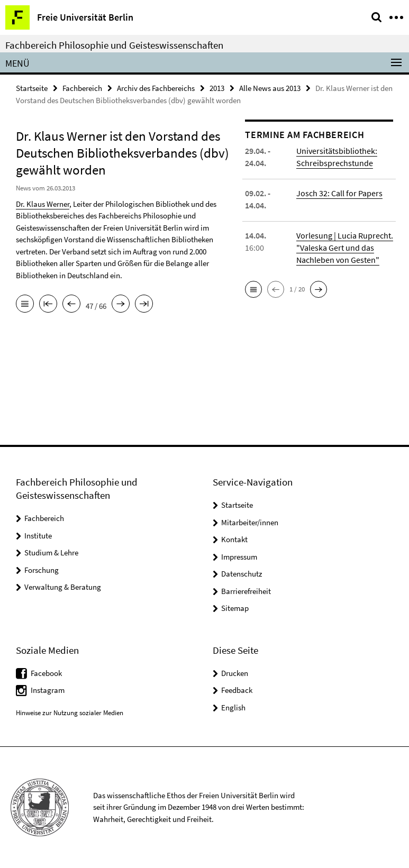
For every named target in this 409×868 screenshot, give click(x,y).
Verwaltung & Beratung (63, 587)
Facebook (46, 673)
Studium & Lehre (51, 552)
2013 (217, 88)
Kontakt (234, 539)
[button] (253, 289)
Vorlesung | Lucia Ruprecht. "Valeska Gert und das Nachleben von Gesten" (345, 248)
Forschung (42, 570)
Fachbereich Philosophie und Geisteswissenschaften (114, 45)
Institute (38, 536)
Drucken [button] (235, 673)
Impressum (239, 557)
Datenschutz (242, 574)
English (233, 707)
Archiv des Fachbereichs (156, 88)
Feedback (237, 690)
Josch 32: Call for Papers (339, 193)
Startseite (32, 88)
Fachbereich (82, 88)
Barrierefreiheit (246, 591)
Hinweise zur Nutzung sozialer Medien (70, 713)
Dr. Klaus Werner (43, 204)
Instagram (48, 690)
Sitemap (235, 608)
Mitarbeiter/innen (250, 522)
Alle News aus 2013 (270, 88)
